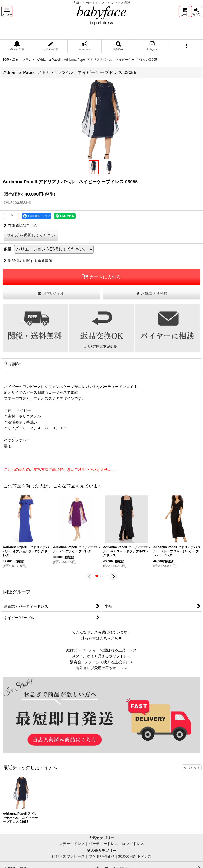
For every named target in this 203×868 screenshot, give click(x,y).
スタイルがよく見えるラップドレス (101, 656)
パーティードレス (103, 844)
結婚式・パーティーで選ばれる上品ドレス (101, 650)
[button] (7, 11)
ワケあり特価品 (101, 856)
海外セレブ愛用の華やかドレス (101, 668)
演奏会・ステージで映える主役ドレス (101, 662)
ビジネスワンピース (68, 856)
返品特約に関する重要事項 (28, 261)
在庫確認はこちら (21, 226)
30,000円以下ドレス (135, 856)
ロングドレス (133, 844)
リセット (192, 768)
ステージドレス (72, 844)
